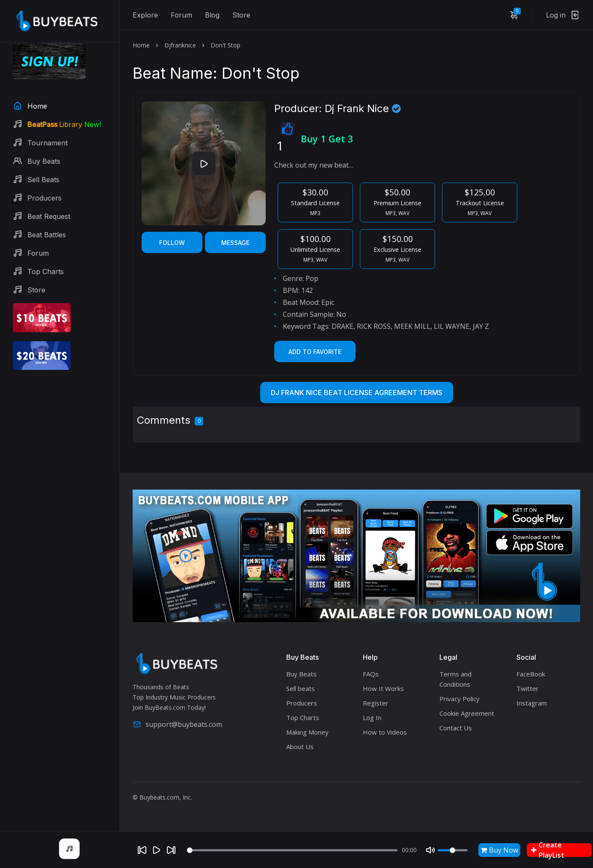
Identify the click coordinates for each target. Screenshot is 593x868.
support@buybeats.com (177, 724)
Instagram (532, 703)
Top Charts (303, 717)
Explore (145, 15)
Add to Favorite (315, 352)
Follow (172, 243)
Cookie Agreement (467, 713)
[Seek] (292, 850)
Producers (302, 703)
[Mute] (430, 850)
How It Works (383, 688)
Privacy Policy (460, 699)
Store (241, 15)
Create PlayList (548, 850)
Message (235, 243)
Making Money (307, 732)
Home (141, 45)
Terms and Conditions (455, 679)
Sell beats (301, 688)
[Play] (157, 850)
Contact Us (456, 728)
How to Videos (385, 732)
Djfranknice (180, 45)
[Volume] (453, 850)
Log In (372, 717)
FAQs (371, 674)
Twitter (528, 688)
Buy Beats (301, 674)
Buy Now (499, 850)
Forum (181, 15)
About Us (300, 747)
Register (376, 703)
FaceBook (531, 674)
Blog (212, 15)
